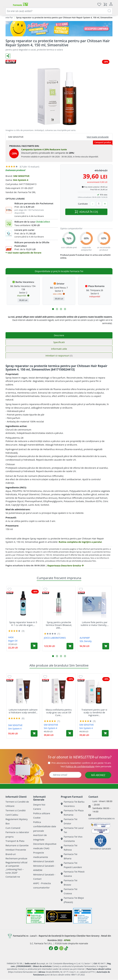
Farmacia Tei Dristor (69, 821)
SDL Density (86, 641)
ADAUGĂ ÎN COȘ (86, 212)
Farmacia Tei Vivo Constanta (72, 839)
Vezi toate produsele (98, 137)
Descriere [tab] (59, 335)
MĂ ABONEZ (98, 775)
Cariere (37, 809)
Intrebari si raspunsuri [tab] (59, 355)
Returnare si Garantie (17, 845)
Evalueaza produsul (15, 170)
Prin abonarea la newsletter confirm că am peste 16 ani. (81, 763)
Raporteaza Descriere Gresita (65, 565)
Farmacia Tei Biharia (69, 856)
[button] (53, 309)
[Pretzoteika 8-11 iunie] (59, 29)
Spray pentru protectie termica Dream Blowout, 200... (59, 625)
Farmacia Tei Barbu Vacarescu (73, 804)
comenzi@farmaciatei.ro (102, 818)
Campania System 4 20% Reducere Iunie (44, 149)
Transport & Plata (15, 841)
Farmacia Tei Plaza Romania (72, 813)
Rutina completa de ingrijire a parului (80, 542)
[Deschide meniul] (8, 4)
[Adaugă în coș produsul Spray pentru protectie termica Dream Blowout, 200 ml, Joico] (70, 646)
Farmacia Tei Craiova (69, 891)
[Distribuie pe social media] (8, 56)
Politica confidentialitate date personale (45, 826)
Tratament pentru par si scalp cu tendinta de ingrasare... (94, 712)
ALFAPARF (85, 638)
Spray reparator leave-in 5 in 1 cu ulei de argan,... (23, 624)
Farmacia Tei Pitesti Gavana (73, 874)
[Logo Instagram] (61, 948)
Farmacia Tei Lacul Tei (72, 830)
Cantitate (83, 204)
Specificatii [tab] (59, 342)
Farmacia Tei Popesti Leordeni (71, 865)
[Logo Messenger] (56, 948)
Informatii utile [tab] (59, 349)
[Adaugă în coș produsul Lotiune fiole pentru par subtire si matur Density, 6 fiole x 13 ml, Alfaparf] (106, 646)
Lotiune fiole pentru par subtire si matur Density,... (95, 624)
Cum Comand (13, 828)
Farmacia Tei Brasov (69, 883)
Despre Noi (39, 805)
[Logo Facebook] (51, 948)
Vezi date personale (86, 766)
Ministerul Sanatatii (44, 861)
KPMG (67, 940)
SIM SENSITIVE (21, 176)
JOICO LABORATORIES (55, 638)
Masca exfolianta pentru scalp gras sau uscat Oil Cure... (59, 712)
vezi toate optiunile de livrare (23, 253)
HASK (11, 637)
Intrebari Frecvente (16, 850)
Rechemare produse (16, 858)
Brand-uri (11, 854)
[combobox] (59, 11)
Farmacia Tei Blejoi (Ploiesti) (72, 900)
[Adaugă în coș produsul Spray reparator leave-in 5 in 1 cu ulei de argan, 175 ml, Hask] (34, 646)
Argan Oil (13, 641)
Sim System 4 (21, 180)
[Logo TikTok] (66, 948)
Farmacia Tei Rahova (69, 848)
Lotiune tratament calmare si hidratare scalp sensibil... (23, 711)
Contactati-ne (13, 877)
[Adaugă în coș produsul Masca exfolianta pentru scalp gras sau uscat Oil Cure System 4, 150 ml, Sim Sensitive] (70, 733)
